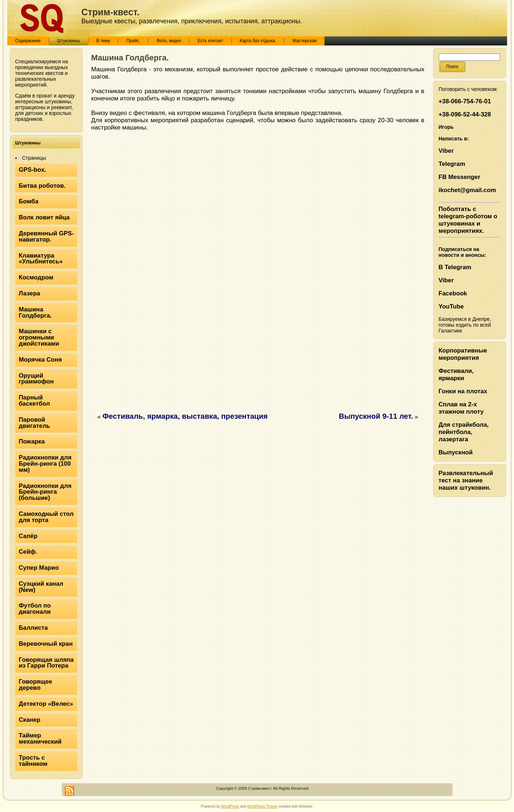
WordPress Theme (262, 806)
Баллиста (33, 628)
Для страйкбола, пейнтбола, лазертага (464, 432)
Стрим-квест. (111, 12)
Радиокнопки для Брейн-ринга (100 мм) (45, 464)
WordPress (230, 806)
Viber (446, 151)
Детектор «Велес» (46, 704)
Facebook (453, 293)
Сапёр (28, 536)
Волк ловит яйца (44, 217)
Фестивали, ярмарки (456, 375)
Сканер (30, 720)
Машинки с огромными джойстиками (39, 337)
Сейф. (28, 552)
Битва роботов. (42, 186)
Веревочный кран (46, 644)
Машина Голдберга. (35, 313)
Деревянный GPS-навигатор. (47, 236)
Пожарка (32, 441)
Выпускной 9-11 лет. (376, 416)
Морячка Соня (41, 360)
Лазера (30, 293)
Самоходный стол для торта (46, 517)
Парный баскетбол (35, 401)
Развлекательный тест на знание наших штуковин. (466, 480)
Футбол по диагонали (35, 609)
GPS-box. (33, 170)
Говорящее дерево (36, 685)
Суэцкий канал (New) (41, 587)
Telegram (452, 164)
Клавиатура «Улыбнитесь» (41, 259)
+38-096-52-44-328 (465, 114)
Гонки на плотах (463, 391)
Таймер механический (40, 739)
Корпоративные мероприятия (463, 354)
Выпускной (456, 452)
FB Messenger (460, 177)
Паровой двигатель (35, 423)
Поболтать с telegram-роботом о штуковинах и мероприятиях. (468, 220)
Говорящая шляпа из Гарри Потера (46, 663)
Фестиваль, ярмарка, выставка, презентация (185, 416)
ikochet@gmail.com (467, 190)
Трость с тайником (33, 761)
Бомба (29, 201)
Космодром (36, 277)
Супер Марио (39, 568)
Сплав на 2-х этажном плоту (461, 408)
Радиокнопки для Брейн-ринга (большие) (45, 492)
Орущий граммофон (36, 379)
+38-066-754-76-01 (465, 101)
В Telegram (455, 267)
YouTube (451, 307)
